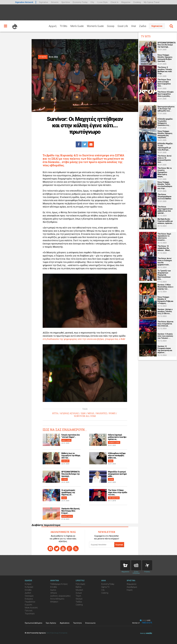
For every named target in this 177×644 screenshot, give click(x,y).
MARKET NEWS (67, 516)
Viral (134, 26)
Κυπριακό (29, 587)
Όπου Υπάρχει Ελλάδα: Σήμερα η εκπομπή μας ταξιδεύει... (165, 134)
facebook (50, 549)
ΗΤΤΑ (55, 413)
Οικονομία (29, 596)
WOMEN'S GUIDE (114, 442)
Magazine (126, 2)
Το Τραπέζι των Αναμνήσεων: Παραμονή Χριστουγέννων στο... (164, 275)
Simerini (55, 2)
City (92, 2)
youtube (63, 549)
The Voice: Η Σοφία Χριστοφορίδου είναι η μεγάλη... (166, 94)
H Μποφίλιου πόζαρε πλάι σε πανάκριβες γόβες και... (117, 456)
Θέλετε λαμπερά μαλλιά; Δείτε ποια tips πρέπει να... (117, 437)
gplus (69, 549)
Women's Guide (95, 26)
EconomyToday (108, 584)
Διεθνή (28, 593)
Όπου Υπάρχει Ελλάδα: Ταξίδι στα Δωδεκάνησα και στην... (165, 185)
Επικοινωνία (90, 623)
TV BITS (65, 479)
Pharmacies (125, 565)
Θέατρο (79, 599)
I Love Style (102, 2)
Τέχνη (78, 596)
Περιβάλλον (30, 602)
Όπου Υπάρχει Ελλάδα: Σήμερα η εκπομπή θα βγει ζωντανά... (165, 58)
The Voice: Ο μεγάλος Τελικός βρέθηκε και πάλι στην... (165, 70)
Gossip (111, 26)
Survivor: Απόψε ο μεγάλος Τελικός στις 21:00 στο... (165, 311)
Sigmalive (43, 2)
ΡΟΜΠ (112, 413)
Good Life (123, 26)
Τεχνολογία (30, 614)
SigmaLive (157, 26)
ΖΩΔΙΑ (64, 498)
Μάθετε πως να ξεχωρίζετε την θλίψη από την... (71, 456)
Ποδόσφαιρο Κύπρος (59, 584)
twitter (57, 549)
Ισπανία (54, 593)
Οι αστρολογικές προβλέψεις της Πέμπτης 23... (68, 492)
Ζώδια (143, 26)
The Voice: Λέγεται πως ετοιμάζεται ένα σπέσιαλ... (166, 324)
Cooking (137, 2)
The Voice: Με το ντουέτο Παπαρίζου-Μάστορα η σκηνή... (165, 172)
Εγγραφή (119, 545)
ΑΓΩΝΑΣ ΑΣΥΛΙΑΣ (69, 413)
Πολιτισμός (81, 584)
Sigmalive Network (24, 2)
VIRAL (111, 461)
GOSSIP (111, 479)
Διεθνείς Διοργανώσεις (60, 596)
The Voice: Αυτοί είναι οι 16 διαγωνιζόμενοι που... (165, 159)
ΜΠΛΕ (91, 413)
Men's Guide (77, 26)
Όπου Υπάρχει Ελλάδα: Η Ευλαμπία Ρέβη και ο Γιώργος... (165, 300)
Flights (147, 565)
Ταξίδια (79, 602)
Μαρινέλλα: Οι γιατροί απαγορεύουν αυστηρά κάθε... (117, 474)
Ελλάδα (28, 590)
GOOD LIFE (65, 461)
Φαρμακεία (131, 584)
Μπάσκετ (54, 602)
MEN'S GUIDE (66, 440)
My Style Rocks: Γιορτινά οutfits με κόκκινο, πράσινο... (166, 221)
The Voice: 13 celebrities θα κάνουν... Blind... (164, 248)
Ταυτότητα (77, 623)
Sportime (66, 2)
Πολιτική (29, 611)
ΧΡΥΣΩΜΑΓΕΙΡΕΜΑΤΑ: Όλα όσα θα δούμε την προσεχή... (71, 474)
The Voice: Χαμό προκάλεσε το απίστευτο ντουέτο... (164, 237)
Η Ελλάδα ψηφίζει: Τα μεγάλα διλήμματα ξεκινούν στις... (165, 122)
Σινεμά (79, 593)
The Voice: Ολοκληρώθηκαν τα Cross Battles (164, 197)
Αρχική (53, 26)
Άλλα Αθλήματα (57, 599)
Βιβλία (78, 587)
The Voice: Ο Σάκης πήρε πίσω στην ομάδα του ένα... (117, 492)
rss (76, 549)
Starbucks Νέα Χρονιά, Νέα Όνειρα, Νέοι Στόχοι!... (70, 511)
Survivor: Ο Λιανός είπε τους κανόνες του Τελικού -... (165, 336)
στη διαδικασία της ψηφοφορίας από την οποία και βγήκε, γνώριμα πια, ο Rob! (84, 339)
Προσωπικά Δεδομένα (33, 623)
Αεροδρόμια (132, 587)
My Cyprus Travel (152, 2)
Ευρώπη (28, 605)
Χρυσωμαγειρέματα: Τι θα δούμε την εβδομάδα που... (166, 109)
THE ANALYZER (114, 498)
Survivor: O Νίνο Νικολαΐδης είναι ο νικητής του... (165, 287)
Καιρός (130, 590)
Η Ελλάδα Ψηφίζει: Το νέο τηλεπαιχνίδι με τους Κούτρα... (165, 147)
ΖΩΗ (83, 413)
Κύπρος (28, 584)
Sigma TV (105, 587)
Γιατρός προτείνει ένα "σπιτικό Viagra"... (70, 436)
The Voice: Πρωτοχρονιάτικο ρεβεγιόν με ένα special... (165, 210)
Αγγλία (53, 590)
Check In (114, 2)
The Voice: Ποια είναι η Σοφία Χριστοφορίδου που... (164, 83)
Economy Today (80, 2)
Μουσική (79, 590)
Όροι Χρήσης (51, 623)
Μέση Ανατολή (31, 608)
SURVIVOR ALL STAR (85, 416)
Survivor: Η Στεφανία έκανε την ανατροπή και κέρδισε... (165, 349)
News (136, 565)
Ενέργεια (29, 599)
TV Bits (63, 26)
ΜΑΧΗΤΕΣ (102, 413)
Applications (65, 623)
